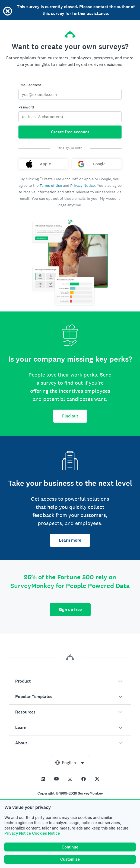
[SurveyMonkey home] (70, 33)
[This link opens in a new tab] (43, 779)
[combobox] (70, 763)
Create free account (70, 132)
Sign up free (70, 610)
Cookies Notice (46, 833)
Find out (70, 416)
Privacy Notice (18, 833)
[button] (70, 681)
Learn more (70, 540)
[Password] (70, 117)
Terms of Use (51, 185)
